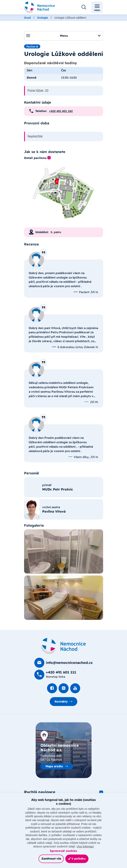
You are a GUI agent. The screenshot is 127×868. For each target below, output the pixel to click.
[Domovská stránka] (64, 646)
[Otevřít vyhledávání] (84, 7)
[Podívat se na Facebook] (52, 688)
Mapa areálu (54, 766)
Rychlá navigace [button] (40, 792)
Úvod (27, 18)
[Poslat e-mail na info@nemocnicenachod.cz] (63, 663)
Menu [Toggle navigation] (97, 7)
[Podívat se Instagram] (64, 688)
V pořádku (77, 859)
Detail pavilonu (35, 158)
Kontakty (61, 701)
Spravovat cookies (63, 851)
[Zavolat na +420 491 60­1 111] (55, 675)
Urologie (42, 18)
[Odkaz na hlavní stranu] (40, 7)
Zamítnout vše (51, 859)
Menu (63, 36)
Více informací (85, 846)
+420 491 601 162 (61, 111)
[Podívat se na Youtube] (75, 688)
